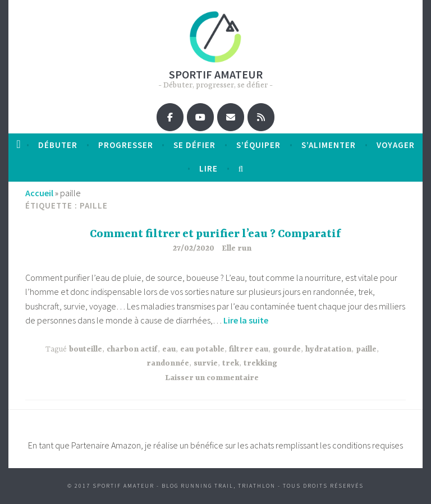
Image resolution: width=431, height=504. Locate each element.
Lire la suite (246, 320)
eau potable (202, 349)
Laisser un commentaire (212, 378)
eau (169, 349)
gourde (287, 349)
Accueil (39, 193)
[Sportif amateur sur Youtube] (200, 117)
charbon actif (132, 349)
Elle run (237, 248)
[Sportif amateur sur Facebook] (170, 117)
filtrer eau (249, 349)
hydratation (328, 349)
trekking (260, 363)
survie (206, 363)
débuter (58, 145)
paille (366, 349)
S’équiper (258, 145)
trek (231, 363)
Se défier (194, 145)
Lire (208, 168)
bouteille (86, 349)
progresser (126, 145)
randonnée (168, 363)
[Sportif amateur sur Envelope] (231, 117)
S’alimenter (329, 145)
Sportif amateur (216, 74)
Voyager (396, 145)
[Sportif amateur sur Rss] (261, 117)
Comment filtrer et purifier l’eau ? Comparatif (215, 234)
